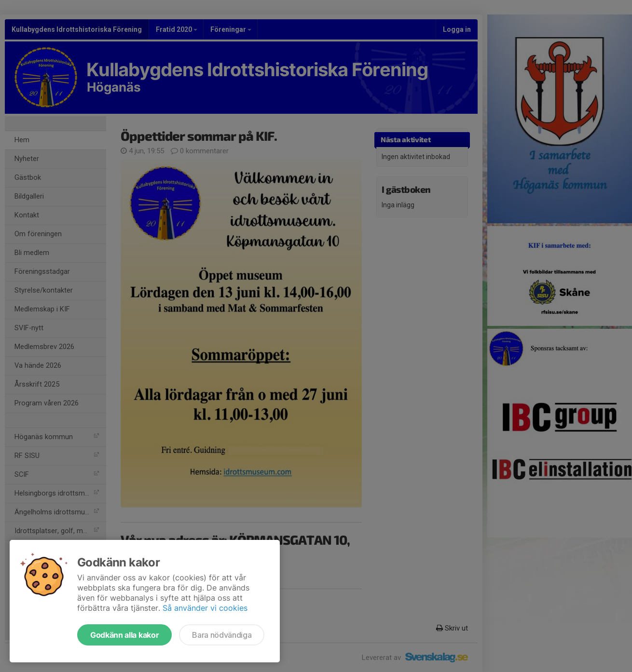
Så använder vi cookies (205, 608)
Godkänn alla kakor (124, 635)
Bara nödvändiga (222, 635)
